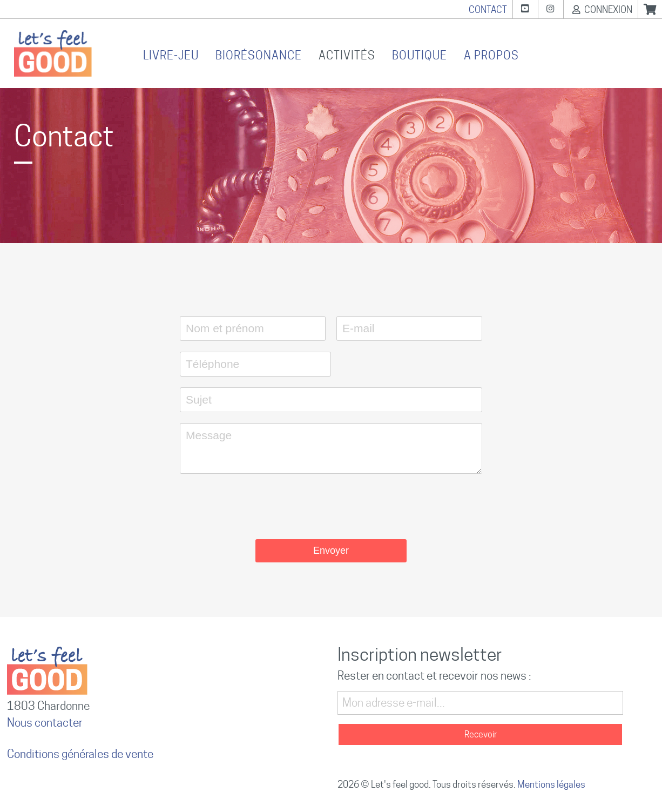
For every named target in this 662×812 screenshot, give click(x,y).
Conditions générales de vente (80, 754)
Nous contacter (45, 723)
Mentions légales (551, 784)
